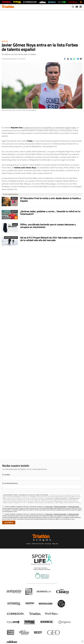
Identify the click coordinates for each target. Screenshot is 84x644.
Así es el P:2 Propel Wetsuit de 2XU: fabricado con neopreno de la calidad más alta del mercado (51, 239)
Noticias (5, 41)
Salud (15, 224)
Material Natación (11, 237)
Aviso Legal (50, 498)
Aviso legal (48, 544)
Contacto (29, 544)
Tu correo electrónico (10, 483)
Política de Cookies (74, 498)
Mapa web (55, 544)
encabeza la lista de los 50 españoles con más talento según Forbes (50, 128)
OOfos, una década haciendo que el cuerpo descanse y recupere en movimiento (48, 226)
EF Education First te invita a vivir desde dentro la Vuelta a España (50, 200)
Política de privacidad (38, 544)
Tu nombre (6, 475)
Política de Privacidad (61, 498)
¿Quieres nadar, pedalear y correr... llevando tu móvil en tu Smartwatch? (50, 213)
